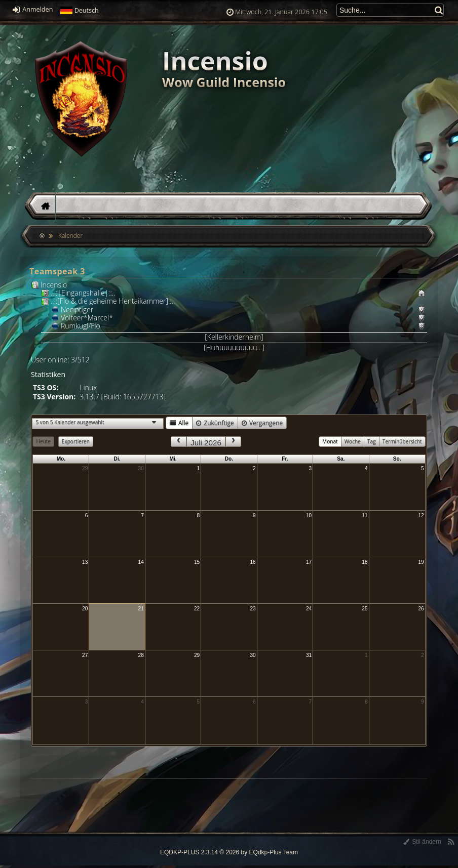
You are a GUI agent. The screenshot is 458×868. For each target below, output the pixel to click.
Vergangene (262, 423)
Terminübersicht (402, 441)
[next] (233, 442)
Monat (330, 441)
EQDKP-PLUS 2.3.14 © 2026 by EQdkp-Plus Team (229, 852)
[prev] (178, 442)
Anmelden (33, 9)
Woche (353, 441)
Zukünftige (215, 423)
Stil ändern (422, 842)
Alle (179, 423)
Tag (372, 441)
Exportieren (76, 441)
